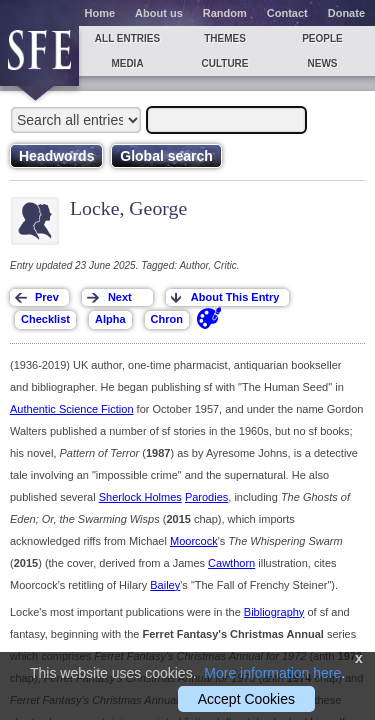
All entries (127, 38)
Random (225, 13)
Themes (225, 38)
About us (159, 13)
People (322, 38)
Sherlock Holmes (140, 497)
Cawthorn (231, 563)
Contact (287, 13)
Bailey (165, 585)
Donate (346, 13)
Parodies (206, 497)
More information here (272, 673)
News (323, 63)
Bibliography (274, 612)
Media (127, 63)
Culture (224, 63)
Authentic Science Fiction (72, 409)
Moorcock (194, 541)
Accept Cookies (246, 699)
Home (100, 13)
